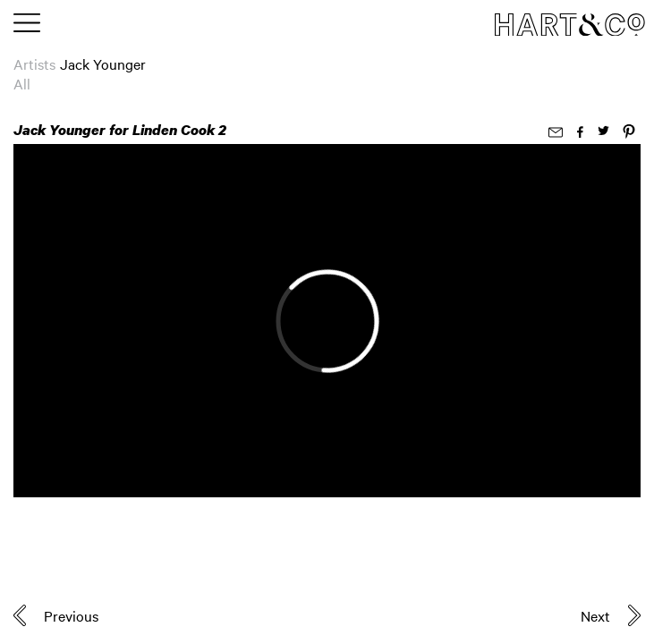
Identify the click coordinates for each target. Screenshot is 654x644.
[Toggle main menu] (27, 24)
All (22, 83)
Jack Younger (103, 64)
